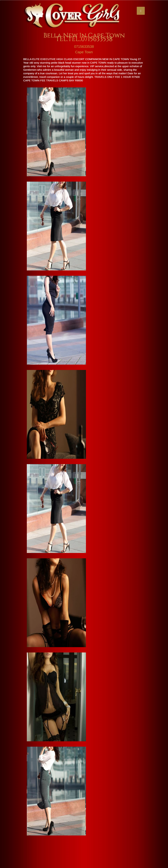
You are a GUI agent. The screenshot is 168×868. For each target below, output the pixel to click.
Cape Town (84, 52)
